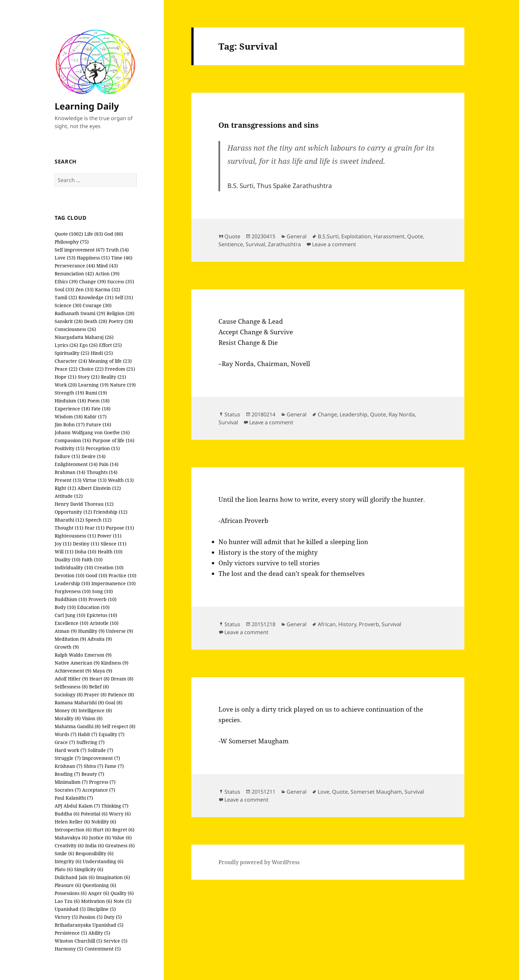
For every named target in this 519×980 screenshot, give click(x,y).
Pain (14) (109, 464)
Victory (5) (66, 917)
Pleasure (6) (68, 885)
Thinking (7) (115, 806)
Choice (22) (91, 369)
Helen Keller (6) (72, 822)
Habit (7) (88, 734)
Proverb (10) (102, 599)
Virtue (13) (95, 480)
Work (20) (66, 385)
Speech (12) (98, 520)
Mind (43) (107, 266)
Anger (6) (99, 893)
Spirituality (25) (72, 353)
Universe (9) (119, 631)
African (327, 624)
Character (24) (71, 361)
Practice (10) (122, 575)
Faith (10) (92, 560)
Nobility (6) (104, 822)
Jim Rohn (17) (70, 424)
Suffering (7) (91, 742)
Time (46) (122, 258)
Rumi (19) (96, 393)
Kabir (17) (95, 417)
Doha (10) (86, 552)
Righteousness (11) (75, 536)
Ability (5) (99, 933)
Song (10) (102, 591)
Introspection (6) (73, 830)
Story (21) (89, 377)
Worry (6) (120, 814)
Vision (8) (92, 718)
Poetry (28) (121, 321)
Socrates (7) (68, 790)
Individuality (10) (74, 567)
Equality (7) (112, 734)
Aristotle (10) (104, 623)
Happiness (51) (93, 258)
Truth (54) (117, 250)
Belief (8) (99, 687)
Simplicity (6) (89, 869)
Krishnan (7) (69, 766)
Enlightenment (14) (76, 464)
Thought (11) (69, 528)
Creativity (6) (69, 845)
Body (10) (65, 607)
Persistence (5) (71, 933)
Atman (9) (66, 631)
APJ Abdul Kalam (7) (77, 806)
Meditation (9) (70, 639)
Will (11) (64, 552)
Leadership (354, 414)
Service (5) (116, 941)
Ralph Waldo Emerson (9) (83, 655)
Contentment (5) (103, 949)
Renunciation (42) (74, 274)
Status (232, 414)
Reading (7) (67, 774)
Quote (232, 236)
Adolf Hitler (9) (71, 679)
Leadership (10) (72, 583)
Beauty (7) (93, 774)
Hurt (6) (102, 830)
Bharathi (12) (69, 520)
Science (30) (68, 305)
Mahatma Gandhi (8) (78, 726)
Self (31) (124, 297)
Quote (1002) (69, 234)
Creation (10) (109, 567)
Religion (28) (120, 313)
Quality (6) (122, 893)
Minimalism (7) (71, 782)
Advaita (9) (100, 639)
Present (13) (68, 480)
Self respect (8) (119, 726)
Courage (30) (97, 305)
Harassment (389, 236)
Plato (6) (64, 869)
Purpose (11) (120, 528)
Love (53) (65, 258)
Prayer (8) (95, 695)
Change (327, 414)
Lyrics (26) (66, 345)
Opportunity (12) (73, 512)
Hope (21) (66, 377)
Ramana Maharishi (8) (79, 702)
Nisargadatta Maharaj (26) (84, 337)
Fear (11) (95, 528)
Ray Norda (402, 414)
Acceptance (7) (99, 790)
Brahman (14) (70, 472)
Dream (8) (122, 679)
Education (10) (93, 607)
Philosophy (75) (72, 242)
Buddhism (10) (71, 599)
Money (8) (66, 710)
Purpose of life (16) (113, 440)
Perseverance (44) (75, 266)
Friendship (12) (110, 512)
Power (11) (109, 536)
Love (324, 792)
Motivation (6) (97, 901)
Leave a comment (334, 244)
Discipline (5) (101, 909)
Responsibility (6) (94, 853)
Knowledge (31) (96, 297)
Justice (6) (100, 838)
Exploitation (356, 236)
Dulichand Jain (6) (75, 877)
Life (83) (94, 234)
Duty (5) (113, 917)
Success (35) (121, 281)
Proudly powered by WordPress (259, 862)
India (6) (94, 845)
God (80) (114, 234)
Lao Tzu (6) (67, 901)
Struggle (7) (68, 758)
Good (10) (96, 575)
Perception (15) (103, 448)
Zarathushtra (284, 244)
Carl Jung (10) (70, 615)
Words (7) (66, 734)
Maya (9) (102, 671)
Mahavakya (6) (71, 838)
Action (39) (107, 274)
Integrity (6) (68, 861)
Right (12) (65, 488)
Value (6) (122, 838)
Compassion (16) (73, 440)
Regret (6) (123, 830)
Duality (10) (68, 560)
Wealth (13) (121, 480)
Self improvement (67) (80, 250)
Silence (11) (114, 544)
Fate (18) (101, 409)
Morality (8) (68, 718)
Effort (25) (110, 345)
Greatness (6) (120, 845)
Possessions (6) (71, 893)
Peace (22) (66, 369)
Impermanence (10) (114, 583)
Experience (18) (72, 409)
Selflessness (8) (71, 687)
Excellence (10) (71, 623)
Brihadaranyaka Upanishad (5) (89, 925)
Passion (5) (91, 917)
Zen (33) (85, 289)
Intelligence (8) (95, 710)
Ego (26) (89, 345)
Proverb (369, 624)
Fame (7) (114, 766)
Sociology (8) (69, 695)
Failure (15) (67, 456)
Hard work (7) (71, 750)
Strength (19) (69, 393)
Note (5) (122, 901)
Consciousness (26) (75, 329)
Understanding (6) (103, 861)
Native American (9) (77, 663)
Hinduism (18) (70, 401)
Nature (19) (123, 385)
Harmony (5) (69, 949)
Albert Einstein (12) (99, 488)
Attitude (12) (69, 496)
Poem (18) (98, 401)
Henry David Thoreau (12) (84, 504)
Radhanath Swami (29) (80, 313)
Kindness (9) (115, 663)
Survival (255, 244)
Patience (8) (121, 695)
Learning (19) (93, 385)
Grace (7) (65, 742)
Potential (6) (94, 814)
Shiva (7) (94, 766)
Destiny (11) (86, 544)
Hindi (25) (102, 353)
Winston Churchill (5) (78, 941)
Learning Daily (87, 106)
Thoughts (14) (102, 472)
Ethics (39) (66, 281)
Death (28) (96, 321)
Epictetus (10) (102, 615)
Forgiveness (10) (73, 591)
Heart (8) (99, 679)
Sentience (231, 244)
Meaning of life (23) (110, 361)
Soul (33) (64, 289)
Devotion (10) (70, 575)
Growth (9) (67, 647)
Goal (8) (114, 702)
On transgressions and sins (269, 125)
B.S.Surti (328, 236)
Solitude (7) (100, 750)
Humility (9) (91, 631)
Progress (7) (102, 782)
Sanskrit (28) (69, 321)
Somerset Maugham (376, 792)
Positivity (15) (70, 448)
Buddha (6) (67, 814)
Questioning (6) (99, 885)
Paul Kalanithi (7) (74, 798)
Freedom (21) (120, 369)
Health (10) (110, 552)
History (347, 624)
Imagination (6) (113, 877)
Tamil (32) (66, 297)
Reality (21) (114, 377)
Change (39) (93, 281)
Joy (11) (63, 544)
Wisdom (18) (69, 417)
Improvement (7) (101, 758)
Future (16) (99, 424)
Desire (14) (94, 456)
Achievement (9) (73, 671)
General (297, 236)
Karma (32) (108, 289)
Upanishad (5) (70, 909)
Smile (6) (64, 853)
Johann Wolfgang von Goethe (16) (92, 432)
